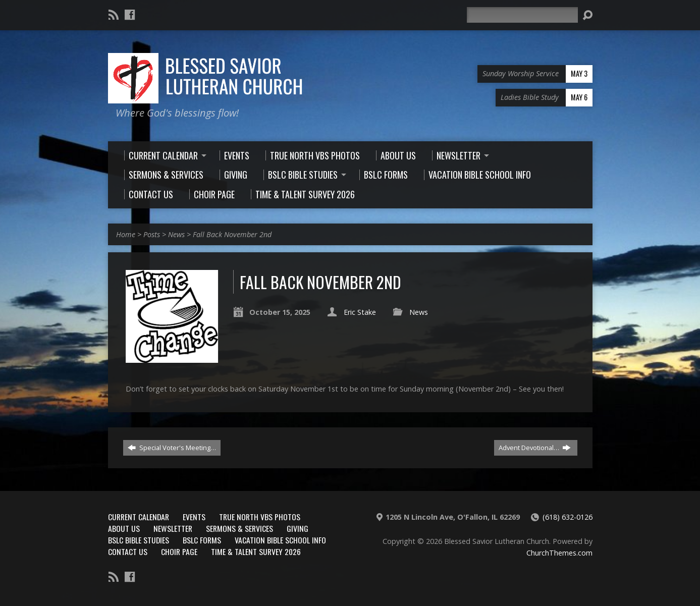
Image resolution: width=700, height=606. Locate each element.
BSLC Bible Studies (139, 540)
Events (194, 517)
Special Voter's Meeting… (172, 448)
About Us (124, 528)
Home (126, 234)
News (176, 234)
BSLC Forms (202, 540)
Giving (298, 528)
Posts (152, 234)
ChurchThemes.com (559, 553)
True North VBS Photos (260, 517)
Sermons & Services (239, 528)
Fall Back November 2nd (232, 234)
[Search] (522, 15)
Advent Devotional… (535, 448)
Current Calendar (139, 517)
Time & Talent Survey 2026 (256, 552)
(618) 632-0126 (568, 517)
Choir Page (179, 552)
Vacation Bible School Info (280, 540)
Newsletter (173, 528)
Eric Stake (360, 312)
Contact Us (128, 552)
